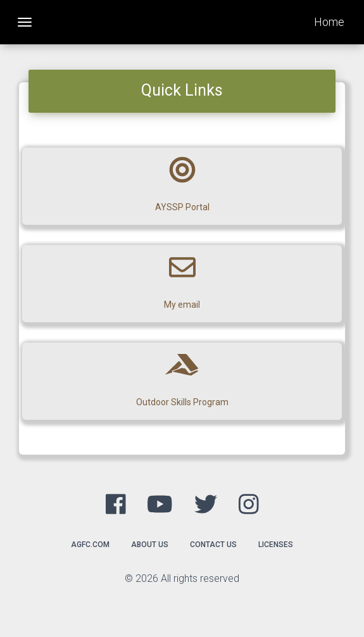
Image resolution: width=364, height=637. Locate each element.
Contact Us (213, 545)
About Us (150, 545)
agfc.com (90, 545)
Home (329, 22)
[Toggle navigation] (25, 22)
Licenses (276, 545)
